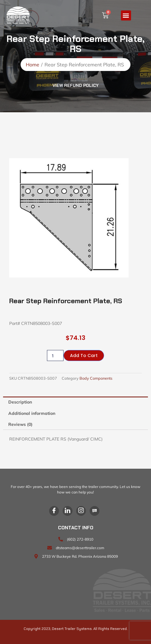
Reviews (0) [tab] (20, 424)
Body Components (96, 378)
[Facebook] (54, 511)
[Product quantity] (55, 356)
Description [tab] (20, 402)
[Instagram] (81, 511)
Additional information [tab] (32, 413)
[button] (126, 15)
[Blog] (95, 511)
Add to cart (84, 356)
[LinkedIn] (68, 511)
